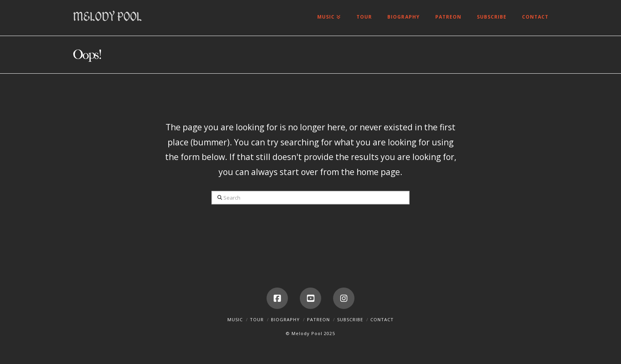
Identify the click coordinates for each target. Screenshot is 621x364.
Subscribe (350, 319)
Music (235, 319)
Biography (285, 319)
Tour (257, 319)
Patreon (318, 319)
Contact (382, 319)
